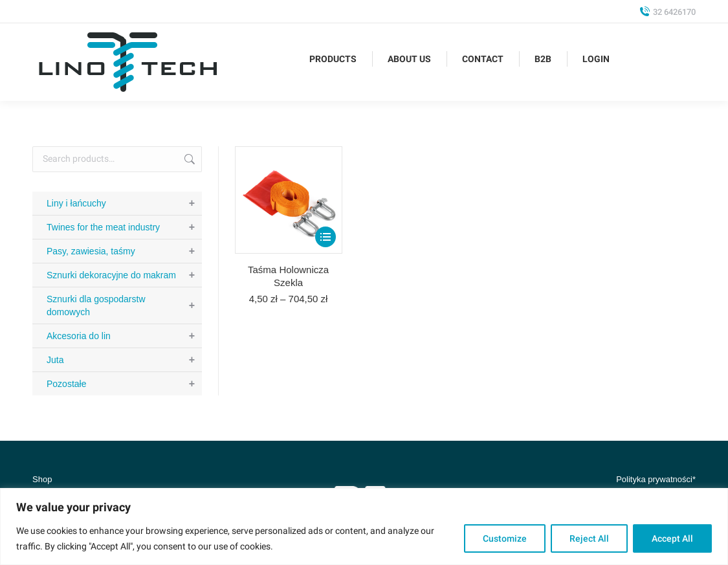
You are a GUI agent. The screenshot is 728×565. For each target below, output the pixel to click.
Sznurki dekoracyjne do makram (124, 275)
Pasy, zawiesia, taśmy (124, 251)
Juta (124, 360)
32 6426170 (667, 12)
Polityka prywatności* (656, 479)
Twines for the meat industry (124, 227)
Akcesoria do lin (124, 336)
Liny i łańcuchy (124, 203)
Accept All (672, 538)
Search (188, 159)
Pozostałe (124, 384)
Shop (42, 479)
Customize (505, 538)
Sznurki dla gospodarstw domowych (124, 305)
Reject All (589, 538)
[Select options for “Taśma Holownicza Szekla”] (325, 237)
